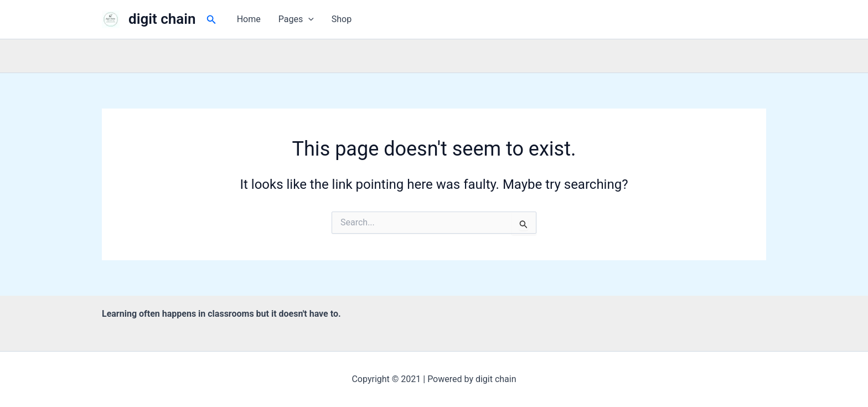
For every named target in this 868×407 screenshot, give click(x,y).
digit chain (162, 19)
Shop (342, 19)
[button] (211, 20)
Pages (296, 19)
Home (249, 19)
